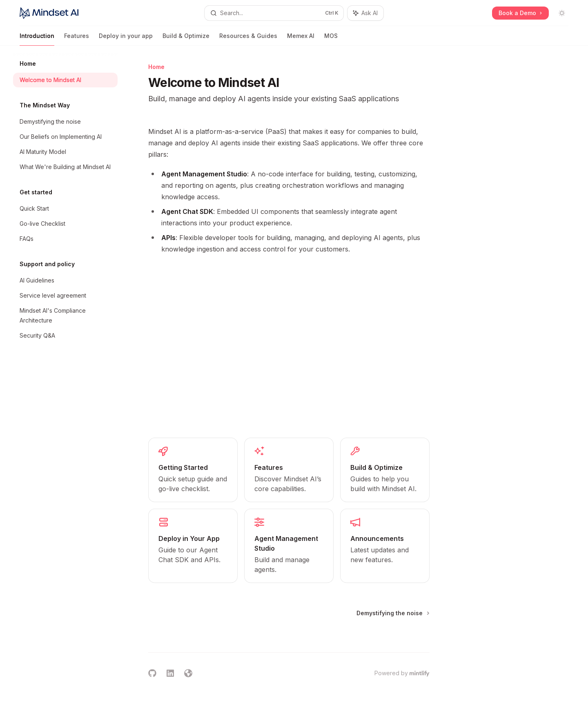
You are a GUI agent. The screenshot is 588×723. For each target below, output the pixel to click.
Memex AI (301, 39)
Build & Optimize (186, 39)
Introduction (37, 39)
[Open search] (274, 13)
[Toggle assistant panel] (365, 13)
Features (77, 39)
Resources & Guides (248, 39)
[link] (193, 470)
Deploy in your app (126, 39)
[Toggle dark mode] (562, 13)
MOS (331, 39)
